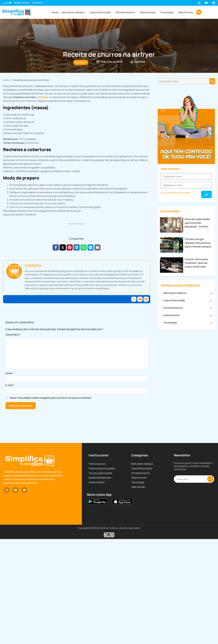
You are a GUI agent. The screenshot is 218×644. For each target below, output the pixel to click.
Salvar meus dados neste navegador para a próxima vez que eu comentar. (51, 398)
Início (6, 80)
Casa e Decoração (101, 12)
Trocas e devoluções (100, 600)
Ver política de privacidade (175, 361)
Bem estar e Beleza (74, 12)
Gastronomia (148, 12)
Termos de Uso (97, 591)
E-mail (10, 385)
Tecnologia (168, 12)
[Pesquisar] (212, 81)
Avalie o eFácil (96, 610)
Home (55, 12)
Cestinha (33, 265)
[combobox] (184, 81)
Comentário (13, 335)
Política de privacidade (102, 596)
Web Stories (186, 12)
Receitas (81, 62)
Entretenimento (126, 12)
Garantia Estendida (100, 605)
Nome (9, 373)
